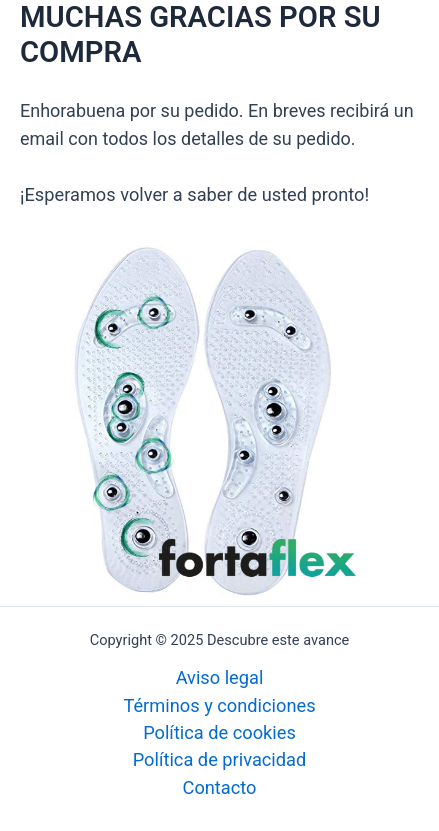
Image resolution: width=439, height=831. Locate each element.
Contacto (220, 787)
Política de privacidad (220, 759)
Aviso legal (220, 677)
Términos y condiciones (219, 705)
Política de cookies (219, 732)
